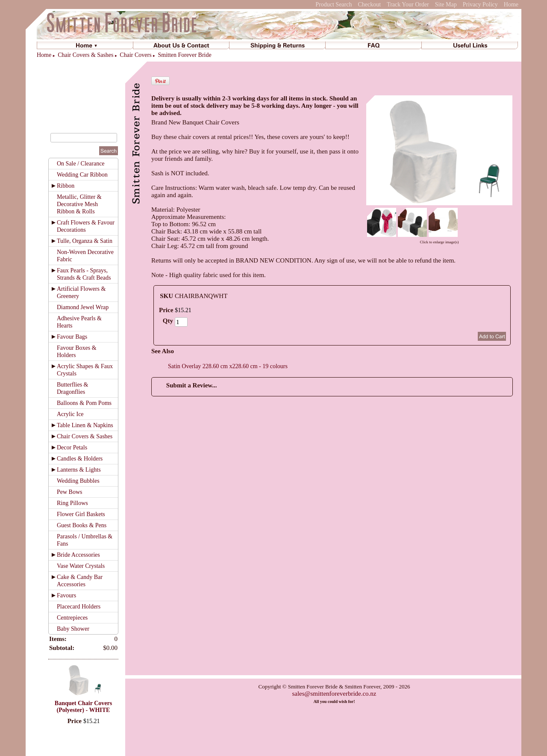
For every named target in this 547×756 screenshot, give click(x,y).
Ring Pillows (72, 503)
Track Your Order (408, 4)
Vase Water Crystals (81, 566)
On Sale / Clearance (81, 164)
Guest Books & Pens (82, 525)
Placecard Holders (79, 607)
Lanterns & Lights (79, 470)
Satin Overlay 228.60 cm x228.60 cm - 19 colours (228, 366)
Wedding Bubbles (78, 481)
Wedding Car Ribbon (82, 175)
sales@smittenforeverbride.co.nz (334, 694)
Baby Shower (73, 629)
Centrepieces (72, 618)
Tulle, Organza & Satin (85, 241)
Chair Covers (135, 55)
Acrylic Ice (70, 414)
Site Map (446, 4)
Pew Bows (70, 492)
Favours (66, 595)
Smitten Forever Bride (185, 55)
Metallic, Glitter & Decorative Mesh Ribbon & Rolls (79, 204)
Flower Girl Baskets (81, 514)
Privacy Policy (480, 4)
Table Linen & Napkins (85, 425)
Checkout (369, 4)
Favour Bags (72, 337)
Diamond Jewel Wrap (83, 307)
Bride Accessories (78, 555)
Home (511, 4)
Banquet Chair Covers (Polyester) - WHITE (83, 707)
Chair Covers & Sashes (85, 55)
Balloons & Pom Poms (84, 403)
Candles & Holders (80, 459)
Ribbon (66, 186)
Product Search (334, 4)
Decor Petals (72, 447)
